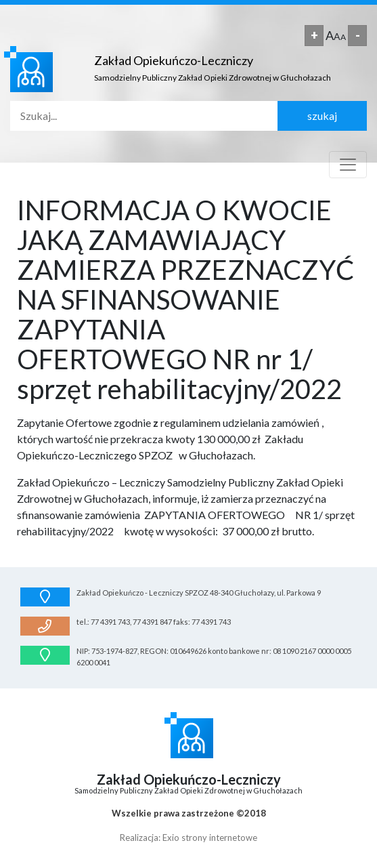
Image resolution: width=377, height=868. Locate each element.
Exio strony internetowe (210, 838)
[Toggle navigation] (348, 165)
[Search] (144, 116)
